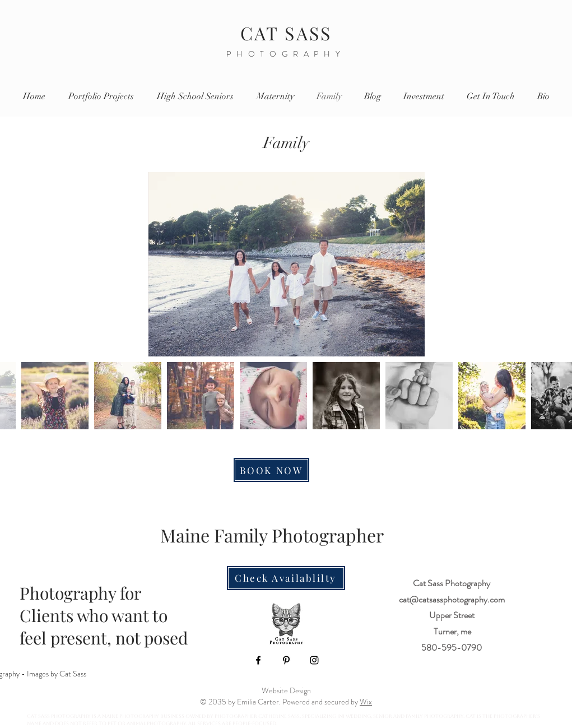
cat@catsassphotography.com (452, 599)
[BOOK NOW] (271, 470)
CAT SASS (286, 33)
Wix (366, 702)
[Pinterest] (286, 660)
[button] (424, 97)
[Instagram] (314, 660)
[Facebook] (258, 660)
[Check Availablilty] (286, 578)
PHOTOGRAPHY (286, 54)
